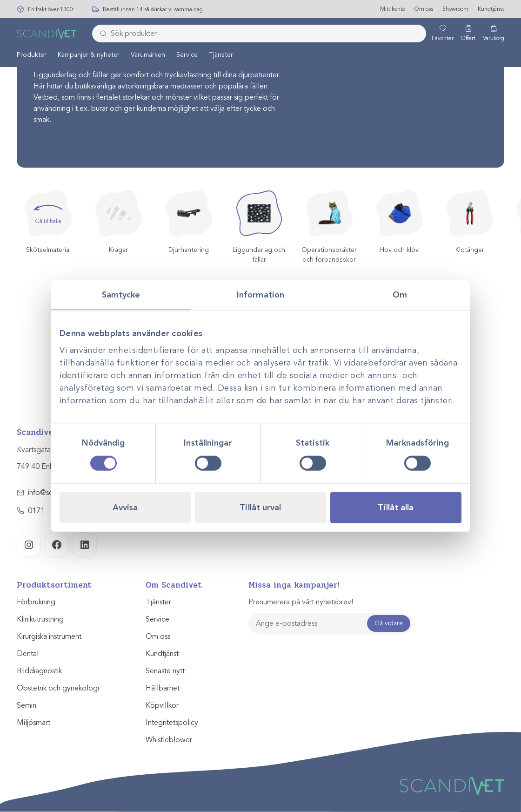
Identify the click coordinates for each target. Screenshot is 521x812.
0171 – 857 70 (51, 511)
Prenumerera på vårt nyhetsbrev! (301, 602)
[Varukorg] (494, 34)
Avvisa (125, 507)
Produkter (32, 55)
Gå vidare (389, 623)
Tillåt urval (260, 507)
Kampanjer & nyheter (89, 55)
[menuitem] (32, 55)
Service (187, 55)
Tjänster (221, 55)
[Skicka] (100, 34)
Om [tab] (400, 295)
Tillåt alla (396, 507)
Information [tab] (260, 295)
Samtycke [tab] (121, 295)
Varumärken (148, 55)
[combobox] (259, 34)
